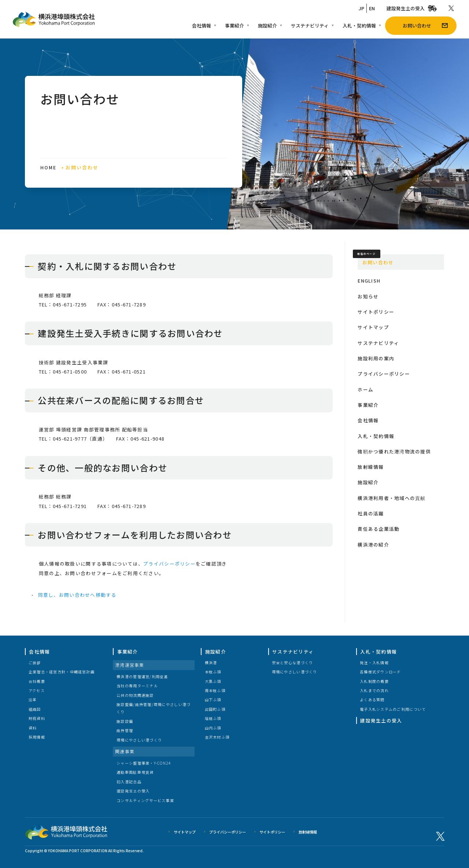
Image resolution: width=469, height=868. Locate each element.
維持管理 (125, 730)
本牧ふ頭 (213, 672)
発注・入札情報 (374, 663)
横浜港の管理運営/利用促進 (142, 676)
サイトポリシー (272, 832)
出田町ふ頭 (215, 709)
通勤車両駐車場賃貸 (135, 772)
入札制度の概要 (374, 681)
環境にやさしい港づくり (139, 740)
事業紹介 (128, 652)
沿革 (33, 700)
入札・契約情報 (378, 652)
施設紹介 (216, 652)
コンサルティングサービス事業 (145, 800)
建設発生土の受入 (133, 791)
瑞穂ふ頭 (213, 718)
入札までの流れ (374, 690)
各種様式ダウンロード (381, 672)
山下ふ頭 (213, 700)
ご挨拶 (35, 663)
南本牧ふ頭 (215, 690)
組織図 (35, 709)
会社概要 (37, 681)
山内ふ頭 (213, 728)
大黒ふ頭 (213, 681)
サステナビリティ (293, 652)
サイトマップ (185, 832)
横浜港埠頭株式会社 (66, 832)
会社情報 (39, 652)
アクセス (37, 690)
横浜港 (211, 663)
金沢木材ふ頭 (217, 737)
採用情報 (37, 737)
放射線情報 (308, 832)
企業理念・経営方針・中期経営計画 (62, 672)
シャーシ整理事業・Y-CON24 (143, 763)
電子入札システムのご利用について (393, 709)
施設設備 (125, 721)
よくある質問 (372, 700)
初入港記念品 (129, 782)
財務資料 (37, 718)
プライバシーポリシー (228, 832)
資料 (33, 728)
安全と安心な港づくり (293, 663)
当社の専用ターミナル (137, 686)
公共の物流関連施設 (135, 695)
